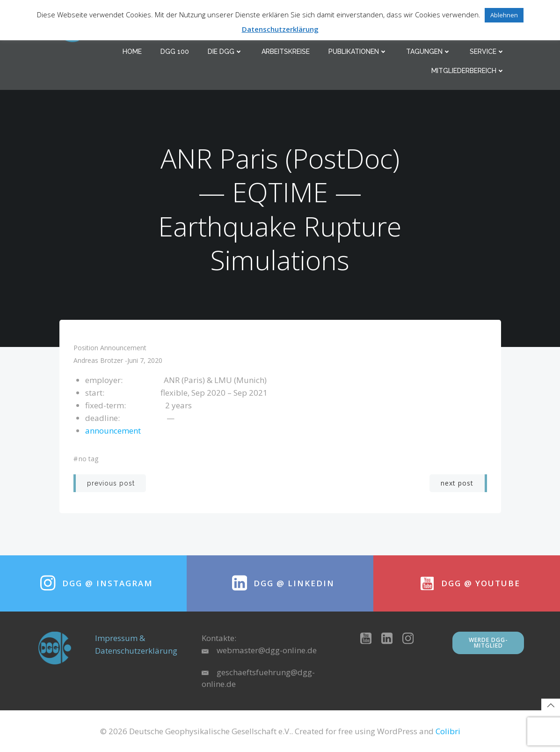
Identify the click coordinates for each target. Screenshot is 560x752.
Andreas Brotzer (98, 360)
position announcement (110, 348)
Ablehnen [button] (504, 15)
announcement (113, 431)
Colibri (448, 731)
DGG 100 (175, 52)
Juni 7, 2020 (145, 360)
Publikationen (358, 52)
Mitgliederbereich (468, 71)
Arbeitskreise (286, 52)
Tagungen (429, 52)
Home (132, 52)
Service (487, 52)
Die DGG (225, 52)
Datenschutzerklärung (280, 29)
